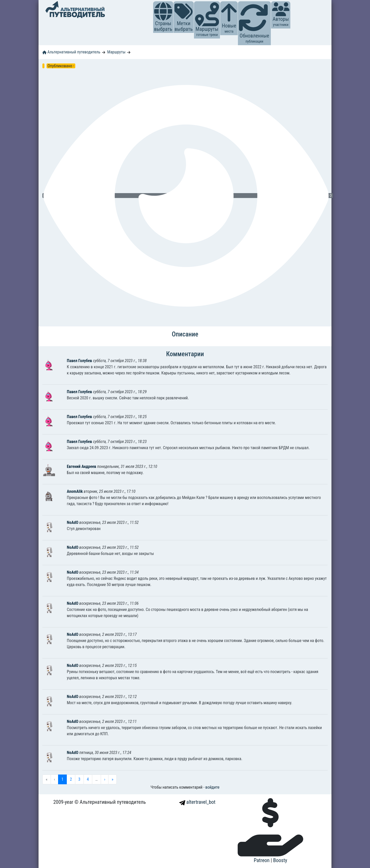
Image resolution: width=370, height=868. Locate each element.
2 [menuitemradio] (71, 779)
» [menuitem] (112, 779)
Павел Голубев (80, 361)
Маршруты (116, 52)
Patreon (262, 860)
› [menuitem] (105, 779)
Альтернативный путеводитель (71, 52)
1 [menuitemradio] (62, 779)
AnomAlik (75, 491)
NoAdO (73, 522)
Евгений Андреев (82, 466)
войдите (212, 787)
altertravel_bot (197, 802)
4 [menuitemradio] (88, 779)
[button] (163, 11)
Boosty (280, 860)
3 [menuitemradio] (79, 779)
